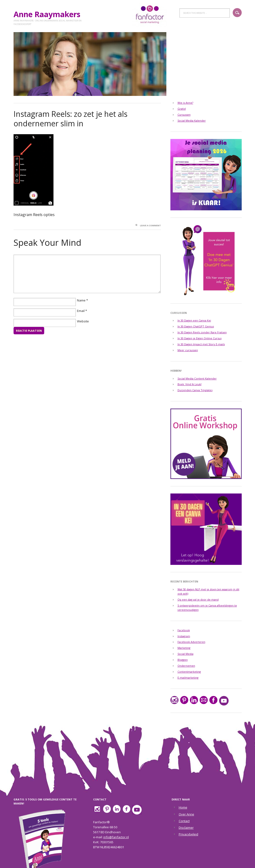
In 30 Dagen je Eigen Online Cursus (200, 338)
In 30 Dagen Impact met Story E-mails (201, 344)
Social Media (185, 654)
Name (81, 300)
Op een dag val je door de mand (198, 599)
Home (183, 807)
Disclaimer (186, 828)
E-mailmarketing (188, 678)
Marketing (184, 648)
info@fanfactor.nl (116, 837)
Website (83, 321)
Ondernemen (186, 666)
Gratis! (182, 109)
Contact (184, 821)
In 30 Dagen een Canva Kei (194, 320)
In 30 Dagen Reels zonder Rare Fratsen (202, 332)
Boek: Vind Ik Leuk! (190, 384)
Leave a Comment (150, 225)
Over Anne (186, 814)
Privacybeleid (188, 834)
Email (81, 311)
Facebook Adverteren (191, 642)
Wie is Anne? (185, 103)
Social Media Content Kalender (197, 378)
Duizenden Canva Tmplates (195, 390)
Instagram (184, 636)
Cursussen (184, 115)
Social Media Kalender (192, 121)
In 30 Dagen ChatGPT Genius (196, 326)
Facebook (184, 630)
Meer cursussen (188, 350)
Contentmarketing (189, 672)
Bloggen (183, 660)
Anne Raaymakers (49, 14)
